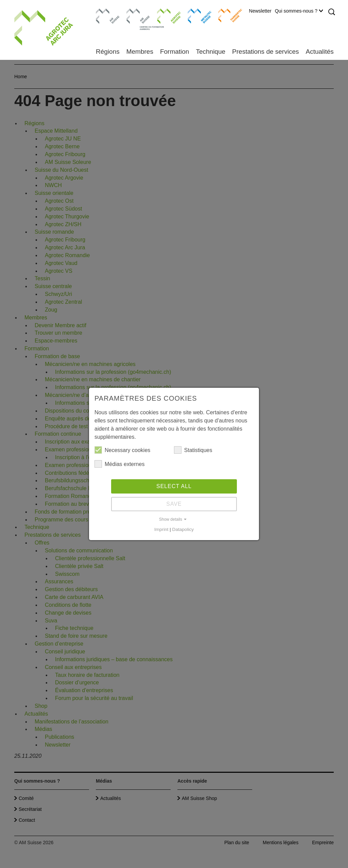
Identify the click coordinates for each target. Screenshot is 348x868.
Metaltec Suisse (195, 15)
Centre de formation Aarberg (135, 19)
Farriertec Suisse (227, 15)
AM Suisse (106, 12)
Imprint (161, 529)
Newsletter (260, 11)
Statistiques (193, 450)
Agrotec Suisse (164, 15)
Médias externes (119, 464)
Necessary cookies (122, 450)
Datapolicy (183, 529)
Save (174, 504)
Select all (174, 486)
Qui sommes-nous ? (299, 11)
